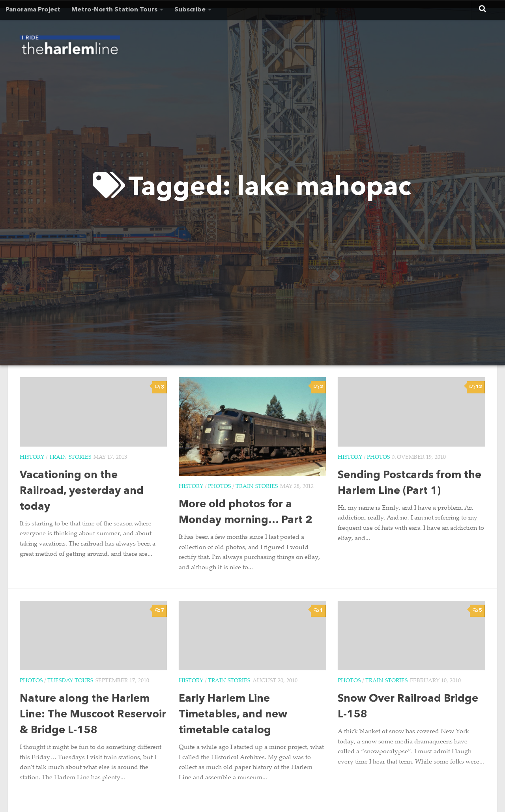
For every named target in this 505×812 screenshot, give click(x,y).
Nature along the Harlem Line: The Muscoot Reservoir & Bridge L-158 (93, 715)
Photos (219, 487)
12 (476, 387)
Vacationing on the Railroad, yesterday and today (82, 491)
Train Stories (70, 458)
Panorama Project (33, 10)
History (32, 458)
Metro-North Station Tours (114, 10)
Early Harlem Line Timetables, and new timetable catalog (233, 715)
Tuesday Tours (70, 681)
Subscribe (190, 10)
